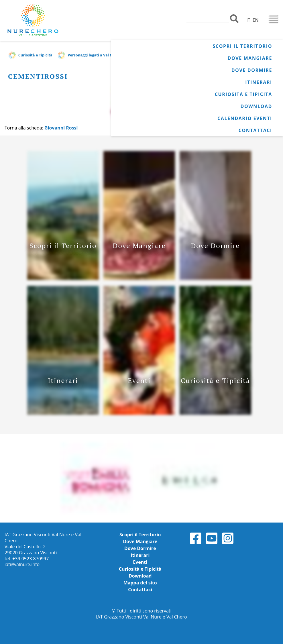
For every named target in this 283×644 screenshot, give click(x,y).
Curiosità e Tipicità (243, 94)
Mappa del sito (140, 583)
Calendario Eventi (245, 118)
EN (256, 20)
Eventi (140, 562)
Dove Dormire (252, 70)
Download (256, 106)
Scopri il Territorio (242, 46)
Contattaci (255, 130)
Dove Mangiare (250, 58)
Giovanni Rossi (61, 128)
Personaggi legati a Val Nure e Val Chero (104, 55)
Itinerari (259, 82)
